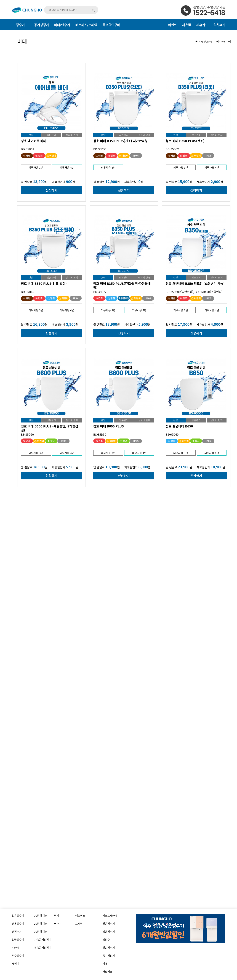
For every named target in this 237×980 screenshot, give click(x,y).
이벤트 (172, 25)
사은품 (187, 25)
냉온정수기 (18, 924)
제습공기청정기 (43, 948)
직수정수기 (18, 956)
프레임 (79, 924)
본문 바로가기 (0, 0)
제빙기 (16, 964)
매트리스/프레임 (86, 25)
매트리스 (80, 916)
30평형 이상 (41, 932)
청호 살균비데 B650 (179, 426)
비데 (57, 916)
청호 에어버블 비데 (34, 141)
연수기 (58, 924)
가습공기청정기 (43, 940)
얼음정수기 (18, 916)
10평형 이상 (41, 916)
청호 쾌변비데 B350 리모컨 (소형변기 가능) (195, 283)
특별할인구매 (111, 25)
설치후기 (219, 25)
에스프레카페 (110, 916)
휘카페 (16, 948)
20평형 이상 (41, 924)
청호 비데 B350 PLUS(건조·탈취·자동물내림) (122, 285)
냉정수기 (17, 932)
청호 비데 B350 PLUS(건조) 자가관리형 (121, 141)
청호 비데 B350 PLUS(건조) (185, 141)
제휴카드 (202, 25)
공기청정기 (109, 956)
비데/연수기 (62, 25)
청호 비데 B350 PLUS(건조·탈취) (44, 283)
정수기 (20, 25)
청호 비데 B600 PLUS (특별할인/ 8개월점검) (50, 428)
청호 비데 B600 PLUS (109, 426)
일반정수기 (18, 940)
